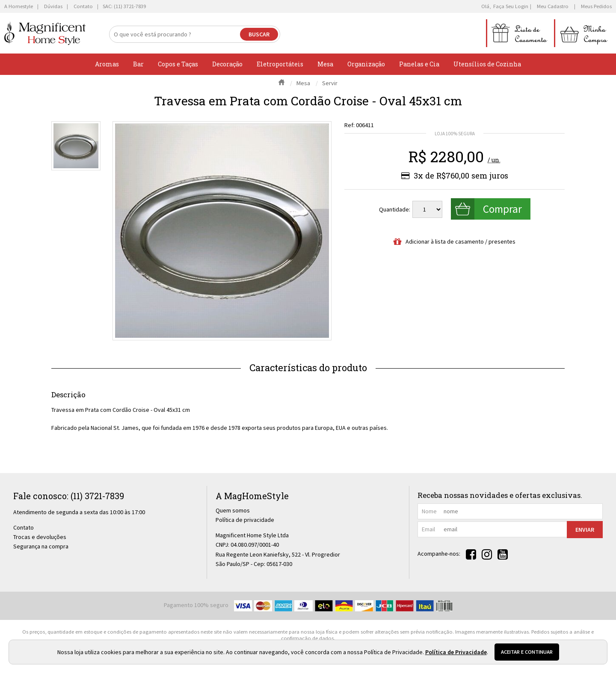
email (428, 529)
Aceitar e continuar (527, 652)
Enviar (585, 530)
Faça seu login (511, 6)
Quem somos (233, 510)
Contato (24, 527)
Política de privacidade (245, 520)
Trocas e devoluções (40, 537)
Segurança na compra (41, 546)
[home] (45, 33)
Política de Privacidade (456, 652)
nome (429, 511)
